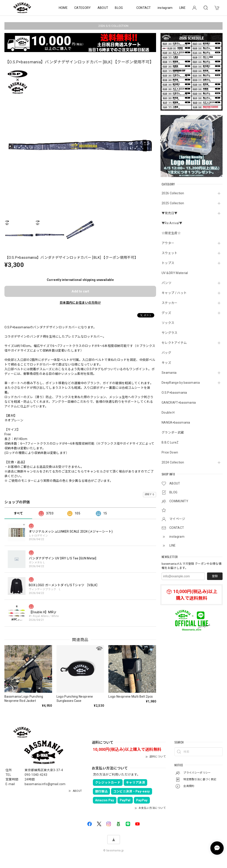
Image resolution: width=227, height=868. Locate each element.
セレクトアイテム (174, 343)
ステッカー (170, 303)
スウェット (170, 253)
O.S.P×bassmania (174, 393)
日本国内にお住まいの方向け (80, 303)
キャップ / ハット (174, 293)
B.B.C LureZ (170, 442)
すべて (18, 513)
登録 (215, 576)
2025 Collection (173, 203)
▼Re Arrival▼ (172, 223)
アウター (168, 243)
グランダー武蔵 (173, 432)
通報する (150, 494)
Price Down (170, 452)
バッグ (166, 353)
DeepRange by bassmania (181, 383)
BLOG (119, 8)
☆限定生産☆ (171, 233)
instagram (165, 8)
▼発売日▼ (170, 213)
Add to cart (80, 291)
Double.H (168, 413)
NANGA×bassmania (176, 422)
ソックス (168, 323)
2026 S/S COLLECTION (113, 26)
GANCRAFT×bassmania (179, 403)
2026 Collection (173, 193)
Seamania (169, 373)
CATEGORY (83, 8)
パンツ (166, 283)
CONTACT (144, 8)
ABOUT (103, 8)
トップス (168, 263)
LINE (182, 8)
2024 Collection (173, 462)
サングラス (170, 333)
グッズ (166, 313)
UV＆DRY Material (175, 273)
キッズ (166, 363)
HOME (63, 8)
